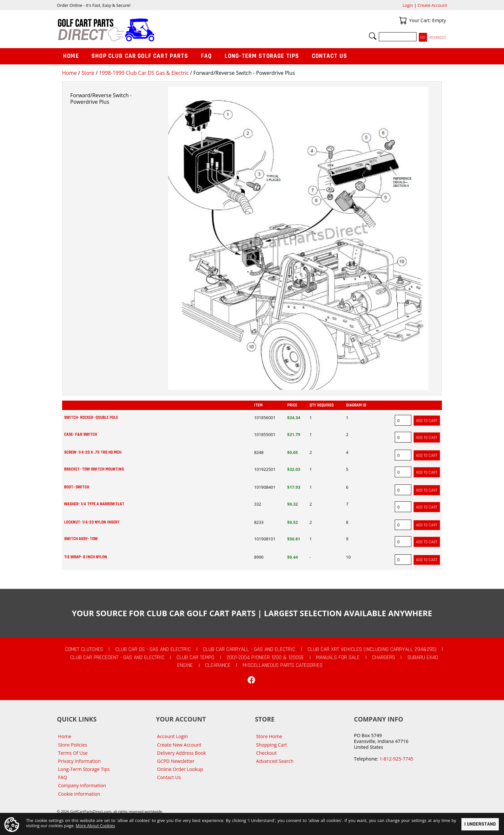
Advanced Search (275, 761)
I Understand (480, 824)
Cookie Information (79, 794)
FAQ (206, 56)
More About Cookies (95, 826)
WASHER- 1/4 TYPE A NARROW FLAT (94, 504)
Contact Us (330, 56)
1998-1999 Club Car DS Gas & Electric (144, 73)
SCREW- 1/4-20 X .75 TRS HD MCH (93, 452)
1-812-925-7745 (396, 759)
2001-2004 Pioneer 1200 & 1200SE (265, 657)
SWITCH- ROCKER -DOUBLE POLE (91, 417)
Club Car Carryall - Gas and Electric (249, 649)
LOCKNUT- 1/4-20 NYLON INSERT (92, 522)
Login (408, 5)
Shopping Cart (272, 745)
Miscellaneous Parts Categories (283, 665)
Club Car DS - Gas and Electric (153, 649)
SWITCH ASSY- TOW (81, 539)
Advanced (438, 38)
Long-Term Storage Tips (262, 56)
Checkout (266, 753)
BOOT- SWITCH (77, 487)
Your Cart (403, 20)
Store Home (269, 736)
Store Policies (73, 745)
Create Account (432, 5)
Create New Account (179, 745)
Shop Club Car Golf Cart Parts (140, 56)
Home (69, 73)
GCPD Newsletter (176, 761)
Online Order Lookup (180, 769)
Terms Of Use (73, 753)
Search (373, 36)
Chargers (384, 657)
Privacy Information (80, 761)
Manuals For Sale (338, 657)
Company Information (82, 785)
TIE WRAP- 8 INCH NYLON (86, 557)
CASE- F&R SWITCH (80, 434)
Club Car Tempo (195, 657)
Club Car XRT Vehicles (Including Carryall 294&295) (372, 649)
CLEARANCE (218, 665)
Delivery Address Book (181, 753)
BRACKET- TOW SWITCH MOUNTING (94, 469)
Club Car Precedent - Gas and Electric (117, 657)
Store (88, 73)
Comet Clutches (84, 649)
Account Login (172, 736)
